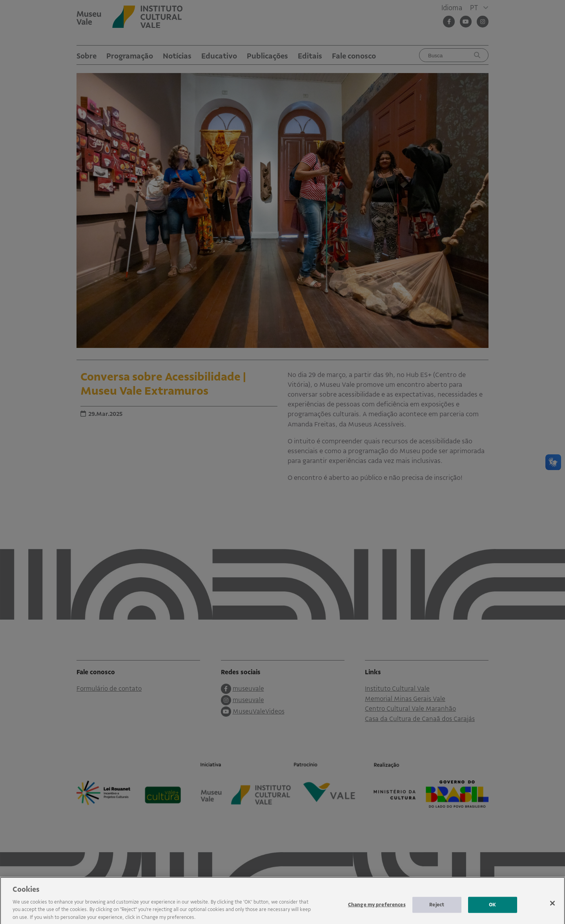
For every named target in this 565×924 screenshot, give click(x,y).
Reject (437, 911)
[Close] (552, 910)
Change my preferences (377, 911)
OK (492, 911)
